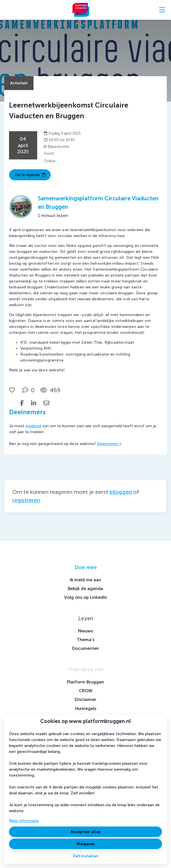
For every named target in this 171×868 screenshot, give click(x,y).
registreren (26, 500)
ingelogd (33, 426)
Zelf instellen (85, 856)
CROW (86, 691)
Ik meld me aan (85, 580)
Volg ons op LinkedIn (86, 597)
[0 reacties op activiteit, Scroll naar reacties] (28, 390)
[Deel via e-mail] (46, 403)
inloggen (121, 492)
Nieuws (85, 631)
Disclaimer (85, 699)
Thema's (85, 640)
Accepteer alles (86, 832)
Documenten (85, 648)
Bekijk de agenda (85, 588)
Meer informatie (24, 821)
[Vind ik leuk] (13, 390)
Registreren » (109, 444)
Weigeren (86, 844)
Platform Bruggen (85, 682)
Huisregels (86, 708)
